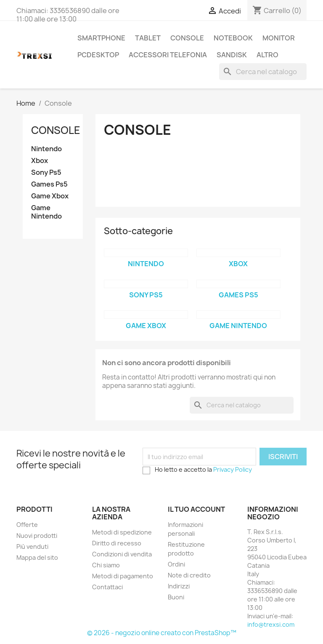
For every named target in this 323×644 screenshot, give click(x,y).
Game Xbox (50, 196)
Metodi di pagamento (123, 576)
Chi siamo (106, 565)
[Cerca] (263, 72)
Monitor (279, 38)
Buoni (176, 597)
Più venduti (32, 546)
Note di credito (189, 575)
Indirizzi (179, 586)
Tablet (148, 38)
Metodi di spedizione (122, 532)
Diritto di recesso (117, 543)
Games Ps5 (49, 184)
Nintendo (46, 149)
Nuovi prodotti (37, 536)
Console (187, 38)
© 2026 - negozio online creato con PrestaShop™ (162, 633)
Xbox (40, 161)
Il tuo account (196, 509)
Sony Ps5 (46, 172)
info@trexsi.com (271, 624)
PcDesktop (98, 55)
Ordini (176, 564)
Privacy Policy (233, 469)
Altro (267, 55)
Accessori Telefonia (168, 55)
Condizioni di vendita (122, 554)
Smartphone (101, 38)
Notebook (233, 38)
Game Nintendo (46, 212)
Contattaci (107, 587)
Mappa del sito (37, 557)
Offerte (27, 525)
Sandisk (232, 55)
